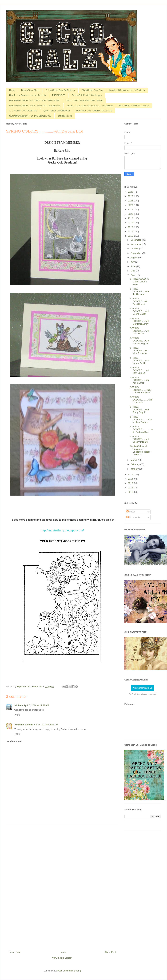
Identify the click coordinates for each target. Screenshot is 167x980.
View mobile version (62, 958)
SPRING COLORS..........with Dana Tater (141, 400)
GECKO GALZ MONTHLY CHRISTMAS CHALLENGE (34, 100)
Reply (17, 715)
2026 (131, 192)
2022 (131, 209)
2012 (131, 488)
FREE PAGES (59, 95)
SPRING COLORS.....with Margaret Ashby (140, 321)
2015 (131, 474)
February (136, 464)
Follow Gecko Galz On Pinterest (60, 90)
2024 (131, 201)
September (136, 253)
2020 (131, 218)
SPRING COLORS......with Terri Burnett (140, 370)
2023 (131, 205)
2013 (131, 483)
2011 (131, 492)
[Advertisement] (62, 886)
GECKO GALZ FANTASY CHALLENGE (84, 100)
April (133, 275)
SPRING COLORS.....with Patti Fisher (140, 331)
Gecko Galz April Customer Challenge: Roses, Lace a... (140, 450)
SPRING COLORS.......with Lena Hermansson (140, 390)
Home (12, 90)
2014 (131, 479)
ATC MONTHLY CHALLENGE (23, 111)
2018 (131, 227)
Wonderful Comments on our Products (127, 90)
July (133, 262)
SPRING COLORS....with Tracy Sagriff (139, 410)
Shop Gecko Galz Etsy (92, 90)
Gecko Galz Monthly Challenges (87, 95)
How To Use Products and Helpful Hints (27, 95)
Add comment (15, 741)
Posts (131, 512)
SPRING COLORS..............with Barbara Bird (141, 429)
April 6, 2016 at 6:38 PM (46, 725)
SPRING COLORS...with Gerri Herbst (139, 301)
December (136, 240)
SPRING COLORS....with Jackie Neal (139, 291)
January (135, 469)
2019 (131, 223)
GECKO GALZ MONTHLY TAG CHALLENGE (30, 116)
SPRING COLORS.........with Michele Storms (141, 419)
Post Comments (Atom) (69, 971)
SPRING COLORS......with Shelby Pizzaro (140, 439)
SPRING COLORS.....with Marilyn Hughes (140, 341)
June (133, 266)
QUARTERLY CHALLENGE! (57, 111)
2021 (131, 214)
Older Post (110, 952)
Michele (19, 705)
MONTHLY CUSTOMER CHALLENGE (94, 111)
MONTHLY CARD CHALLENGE (134, 106)
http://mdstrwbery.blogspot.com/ (62, 530)
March (134, 460)
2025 (131, 196)
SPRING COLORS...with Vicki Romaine (139, 351)
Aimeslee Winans (24, 725)
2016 (131, 236)
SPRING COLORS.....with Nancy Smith (140, 360)
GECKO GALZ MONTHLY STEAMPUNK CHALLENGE (35, 106)
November (136, 244)
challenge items (65, 116)
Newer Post (15, 952)
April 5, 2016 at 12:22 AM (36, 705)
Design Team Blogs (30, 90)
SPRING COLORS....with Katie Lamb (139, 380)
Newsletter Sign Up (143, 688)
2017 (131, 232)
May (133, 271)
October (135, 249)
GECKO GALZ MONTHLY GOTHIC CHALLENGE (90, 106)
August (134, 257)
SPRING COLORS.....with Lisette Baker (140, 311)
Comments (133, 517)
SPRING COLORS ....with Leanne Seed (139, 282)
